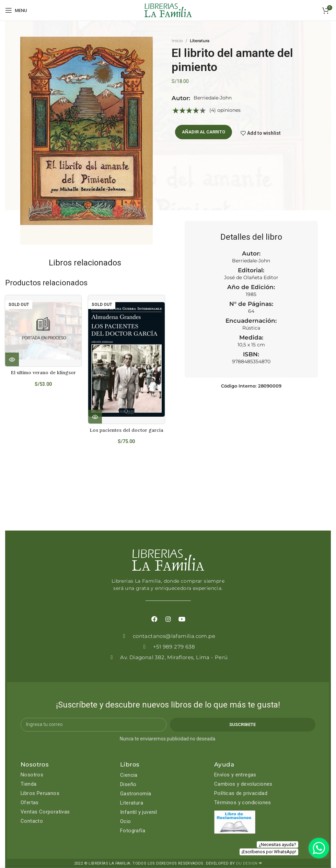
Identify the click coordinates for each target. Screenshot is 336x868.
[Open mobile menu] (16, 10)
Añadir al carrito (204, 132)
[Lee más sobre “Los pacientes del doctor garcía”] (95, 417)
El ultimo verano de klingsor (43, 372)
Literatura (200, 41)
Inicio (177, 41)
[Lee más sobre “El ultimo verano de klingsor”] (12, 359)
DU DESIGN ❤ (249, 863)
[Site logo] (168, 10)
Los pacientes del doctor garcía (126, 430)
